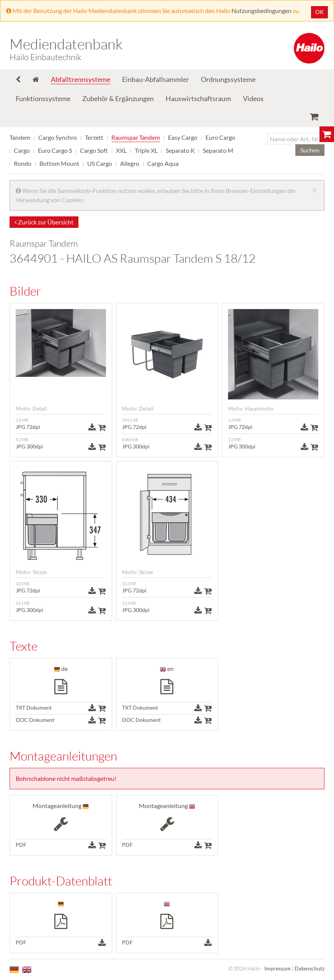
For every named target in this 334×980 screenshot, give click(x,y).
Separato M (218, 150)
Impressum (278, 968)
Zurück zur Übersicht (44, 222)
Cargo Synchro (58, 137)
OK (319, 12)
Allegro (130, 163)
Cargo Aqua (163, 163)
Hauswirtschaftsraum (198, 98)
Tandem (20, 137)
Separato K (180, 150)
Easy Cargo (183, 137)
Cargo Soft (94, 150)
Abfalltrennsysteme (81, 79)
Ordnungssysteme (228, 79)
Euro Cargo (220, 137)
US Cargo (100, 163)
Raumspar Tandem (136, 137)
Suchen (310, 150)
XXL (121, 150)
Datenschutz (310, 968)
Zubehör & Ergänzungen (118, 98)
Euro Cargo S (55, 150)
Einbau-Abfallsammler (156, 79)
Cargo (22, 150)
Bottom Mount (59, 163)
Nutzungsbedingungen (261, 11)
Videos (253, 98)
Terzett (94, 137)
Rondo (23, 163)
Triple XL (146, 150)
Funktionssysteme (43, 98)
